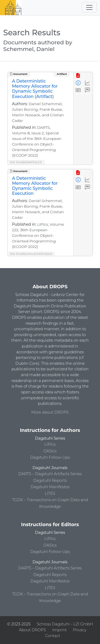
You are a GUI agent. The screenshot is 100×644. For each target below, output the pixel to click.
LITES (50, 493)
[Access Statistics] (88, 83)
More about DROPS (50, 412)
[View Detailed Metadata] (78, 83)
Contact (53, 636)
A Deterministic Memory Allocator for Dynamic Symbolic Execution (35, 186)
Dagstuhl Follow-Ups (50, 457)
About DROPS (32, 630)
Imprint (59, 630)
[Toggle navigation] (89, 7)
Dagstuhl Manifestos (50, 487)
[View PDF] (78, 76)
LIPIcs (50, 444)
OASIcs (50, 451)
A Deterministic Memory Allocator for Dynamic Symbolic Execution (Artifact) (35, 89)
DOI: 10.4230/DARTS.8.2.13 (26, 162)
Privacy (80, 630)
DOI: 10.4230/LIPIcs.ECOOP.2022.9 (31, 254)
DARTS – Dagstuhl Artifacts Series (50, 474)
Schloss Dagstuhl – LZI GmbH (65, 624)
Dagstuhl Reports (50, 480)
